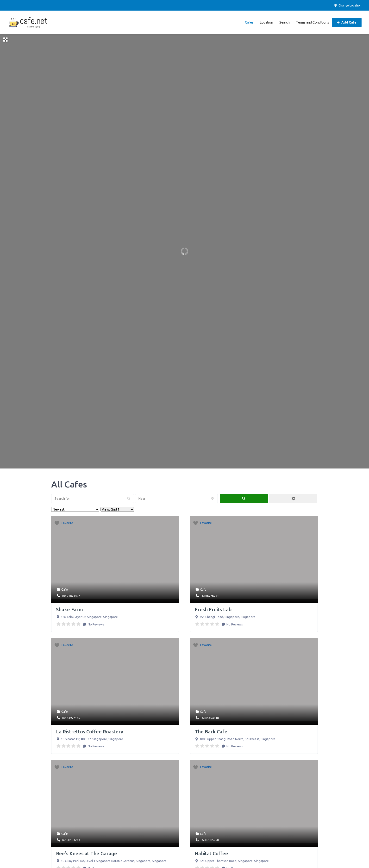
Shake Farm (69, 609)
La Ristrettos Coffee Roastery (90, 731)
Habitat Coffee (211, 853)
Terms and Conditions (313, 22)
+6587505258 (209, 839)
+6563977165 (71, 717)
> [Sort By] (75, 508)
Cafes (249, 22)
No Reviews (96, 623)
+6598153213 (71, 839)
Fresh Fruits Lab (213, 609)
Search (285, 22)
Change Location (348, 5)
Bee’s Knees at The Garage (87, 853)
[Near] (176, 498)
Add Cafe (347, 22)
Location (266, 22)
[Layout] (117, 508)
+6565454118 (209, 717)
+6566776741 (209, 595)
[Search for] (93, 498)
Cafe (65, 589)
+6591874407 (71, 595)
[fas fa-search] (244, 498)
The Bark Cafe (211, 731)
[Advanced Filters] (293, 498)
